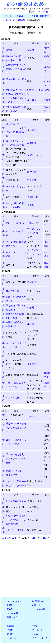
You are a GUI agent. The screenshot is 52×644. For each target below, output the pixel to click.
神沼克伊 (32, 282)
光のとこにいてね (15, 223)
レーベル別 (32, 16)
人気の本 (36, 605)
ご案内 (35, 626)
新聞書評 (45, 16)
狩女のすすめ (13, 291)
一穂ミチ (32, 223)
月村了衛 (32, 417)
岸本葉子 (32, 364)
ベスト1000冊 (42, 12)
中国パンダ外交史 (15, 530)
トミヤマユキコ (47, 81)
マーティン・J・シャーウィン (34, 254)
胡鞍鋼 (31, 324)
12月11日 (35, 538)
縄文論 (9, 50)
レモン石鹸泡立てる (16, 501)
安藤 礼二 (32, 50)
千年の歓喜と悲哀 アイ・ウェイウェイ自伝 (16, 459)
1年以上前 (12, 638)
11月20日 (6, 538)
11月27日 (16, 538)
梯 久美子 (32, 100)
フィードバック (39, 638)
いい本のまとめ (8, 20)
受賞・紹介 (12, 617)
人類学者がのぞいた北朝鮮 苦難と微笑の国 (16, 69)
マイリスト (37, 630)
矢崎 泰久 (32, 90)
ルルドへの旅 (13, 398)
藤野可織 (32, 172)
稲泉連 (47, 100)
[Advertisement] (26, 568)
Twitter (35, 634)
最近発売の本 (38, 601)
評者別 (10, 630)
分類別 (7, 16)
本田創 (31, 205)
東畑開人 (32, 307)
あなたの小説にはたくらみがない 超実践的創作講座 (16, 520)
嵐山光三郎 (33, 197)
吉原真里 (32, 130)
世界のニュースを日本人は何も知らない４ (16, 428)
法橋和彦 (32, 143)
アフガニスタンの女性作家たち (35, 233)
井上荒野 (32, 180)
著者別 (20, 16)
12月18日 (45, 538)
